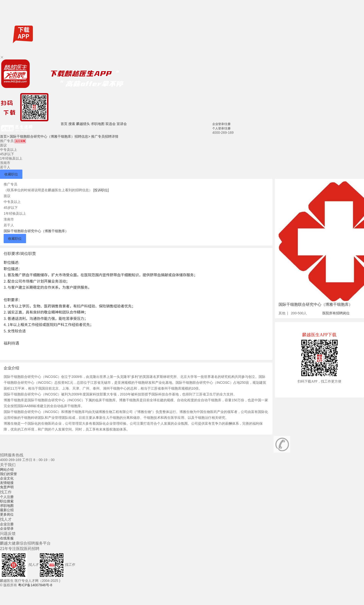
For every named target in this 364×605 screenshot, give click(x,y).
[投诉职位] (101, 190)
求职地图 (98, 124)
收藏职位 (11, 174)
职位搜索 (7, 501)
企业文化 (7, 478)
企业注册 (7, 524)
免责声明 (7, 487)
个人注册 (7, 497)
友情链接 (7, 483)
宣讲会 (122, 124)
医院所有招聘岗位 (336, 313)
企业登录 (7, 528)
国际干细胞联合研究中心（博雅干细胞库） (36, 231)
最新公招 (7, 510)
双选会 (111, 124)
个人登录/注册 (221, 128)
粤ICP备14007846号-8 (35, 585)
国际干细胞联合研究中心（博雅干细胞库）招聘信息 (50, 136)
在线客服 (7, 538)
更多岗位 (7, 514)
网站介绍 (7, 470)
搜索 (72, 124)
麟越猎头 (83, 124)
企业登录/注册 (221, 124)
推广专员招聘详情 (105, 136)
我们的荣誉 (9, 474)
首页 (64, 124)
